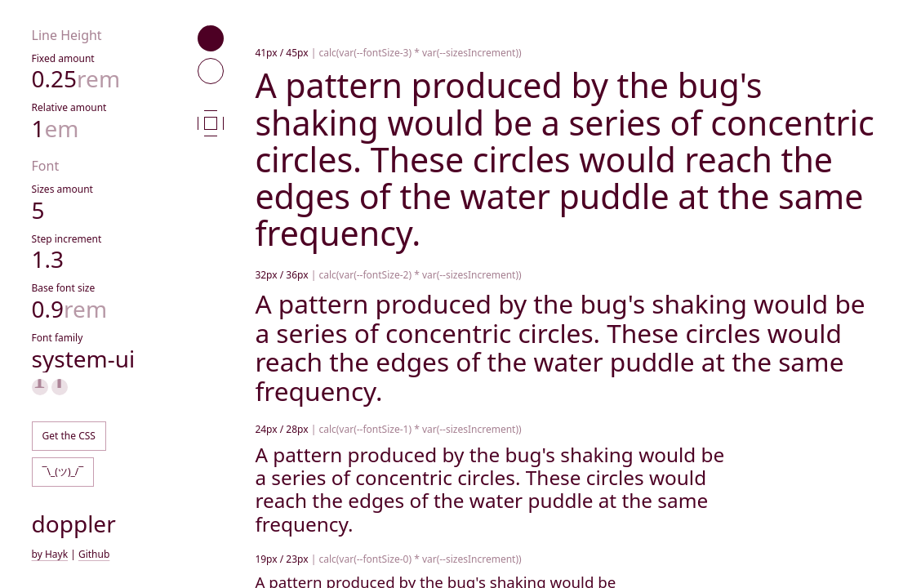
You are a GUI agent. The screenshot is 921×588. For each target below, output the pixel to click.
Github (94, 554)
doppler (74, 523)
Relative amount (69, 107)
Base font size (64, 288)
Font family (58, 338)
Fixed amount (63, 58)
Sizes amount (62, 189)
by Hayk (50, 554)
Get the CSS (69, 436)
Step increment (67, 239)
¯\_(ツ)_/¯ (63, 472)
